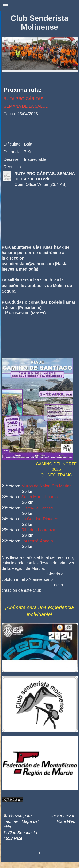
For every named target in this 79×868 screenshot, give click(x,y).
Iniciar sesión (63, 816)
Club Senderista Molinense (39, 23)
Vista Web (66, 821)
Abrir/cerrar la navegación (39, 6)
